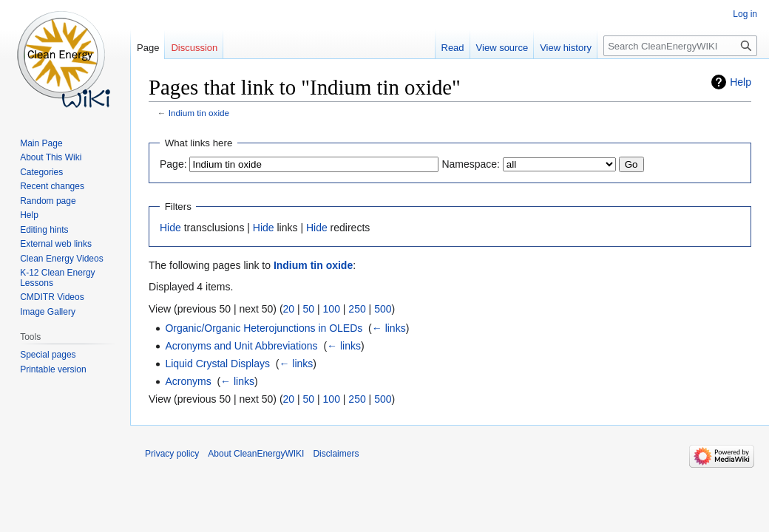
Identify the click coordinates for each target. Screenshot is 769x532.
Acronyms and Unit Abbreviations (241, 346)
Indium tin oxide (199, 113)
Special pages (48, 355)
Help (741, 82)
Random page (48, 201)
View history (566, 48)
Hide (170, 228)
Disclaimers (336, 454)
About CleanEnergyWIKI (256, 454)
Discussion (194, 48)
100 (332, 309)
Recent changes (52, 186)
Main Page (41, 143)
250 (357, 309)
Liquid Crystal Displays (217, 364)
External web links (56, 244)
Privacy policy (172, 454)
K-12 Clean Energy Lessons (57, 278)
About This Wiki (51, 157)
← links (389, 328)
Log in (745, 14)
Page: (173, 164)
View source (502, 48)
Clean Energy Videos (62, 259)
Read (453, 48)
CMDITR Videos (52, 297)
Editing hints (44, 230)
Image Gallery (48, 312)
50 (309, 309)
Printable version (53, 369)
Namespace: (471, 164)
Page (148, 48)
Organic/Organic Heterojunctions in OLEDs (264, 328)
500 (383, 309)
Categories (41, 172)
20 (289, 309)
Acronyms (188, 381)
